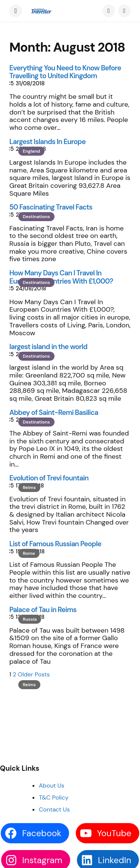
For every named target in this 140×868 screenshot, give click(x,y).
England (31, 151)
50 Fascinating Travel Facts (51, 207)
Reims (29, 488)
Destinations (36, 217)
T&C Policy (54, 797)
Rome (29, 553)
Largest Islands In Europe (47, 142)
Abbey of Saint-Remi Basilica (54, 412)
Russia (30, 619)
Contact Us (54, 809)
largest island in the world (48, 347)
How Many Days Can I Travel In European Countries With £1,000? (61, 277)
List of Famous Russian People (55, 544)
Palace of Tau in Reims (43, 610)
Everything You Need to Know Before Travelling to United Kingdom (65, 72)
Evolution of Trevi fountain (49, 478)
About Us (52, 786)
